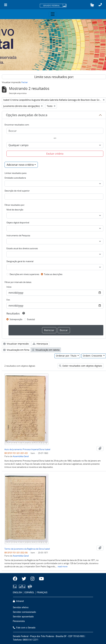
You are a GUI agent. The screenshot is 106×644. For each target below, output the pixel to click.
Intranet (18, 601)
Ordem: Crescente (93, 356)
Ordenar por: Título (66, 356)
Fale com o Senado (24, 628)
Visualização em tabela (46, 350)
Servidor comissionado (24, 612)
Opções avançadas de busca (27, 115)
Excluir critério (55, 154)
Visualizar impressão (16, 344)
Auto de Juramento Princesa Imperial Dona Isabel (27, 449)
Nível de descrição (15, 210)
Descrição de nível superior (17, 191)
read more (63, 566)
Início (9, 287)
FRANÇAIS (42, 593)
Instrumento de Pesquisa (18, 235)
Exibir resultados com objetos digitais (81, 366)
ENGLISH (18, 593)
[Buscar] (55, 131)
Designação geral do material (20, 261)
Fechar (25, 82)
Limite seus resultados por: (54, 77)
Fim (8, 300)
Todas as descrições (53, 274)
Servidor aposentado (23, 617)
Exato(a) (31, 319)
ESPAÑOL (29, 593)
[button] (92, 5)
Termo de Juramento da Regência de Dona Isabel (27, 549)
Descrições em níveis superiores (24, 274)
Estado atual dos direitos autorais (22, 248)
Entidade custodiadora (15, 178)
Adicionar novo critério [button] (20, 165)
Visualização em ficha (16, 350)
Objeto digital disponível (18, 223)
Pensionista (19, 621)
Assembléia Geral (21, 456)
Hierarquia (40, 344)
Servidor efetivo (21, 608)
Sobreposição (16, 319)
